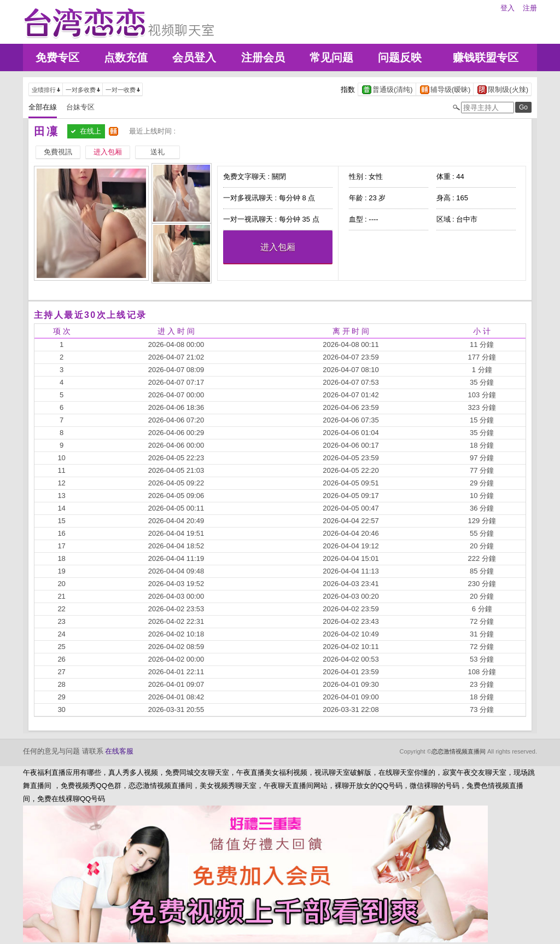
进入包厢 (278, 247)
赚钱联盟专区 (486, 57)
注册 (530, 8)
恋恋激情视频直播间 (459, 751)
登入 (507, 8)
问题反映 (400, 57)
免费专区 (57, 57)
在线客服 (119, 751)
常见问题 (331, 57)
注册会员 (263, 57)
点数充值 (126, 57)
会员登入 (194, 57)
